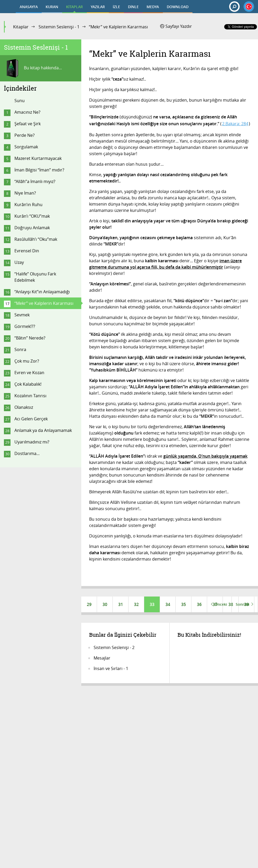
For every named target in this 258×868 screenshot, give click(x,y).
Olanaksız (24, 407)
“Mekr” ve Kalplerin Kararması (44, 303)
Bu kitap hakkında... (33, 68)
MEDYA (153, 7)
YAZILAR (98, 7)
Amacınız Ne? (27, 112)
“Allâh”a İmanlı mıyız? (35, 181)
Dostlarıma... (27, 453)
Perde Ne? (25, 135)
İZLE (116, 7)
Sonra (20, 349)
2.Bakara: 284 (235, 124)
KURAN (52, 7)
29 (89, 604)
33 (152, 604)
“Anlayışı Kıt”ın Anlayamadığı (42, 292)
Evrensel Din (27, 251)
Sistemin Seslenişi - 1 (59, 27)
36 (199, 604)
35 (184, 604)
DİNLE (133, 7)
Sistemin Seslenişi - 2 (114, 647)
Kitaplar (21, 27)
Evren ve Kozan (29, 373)
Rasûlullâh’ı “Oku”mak (36, 239)
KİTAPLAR (74, 7)
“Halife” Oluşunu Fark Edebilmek (35, 277)
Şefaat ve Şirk (28, 124)
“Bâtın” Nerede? (30, 338)
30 (105, 604)
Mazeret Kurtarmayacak (38, 158)
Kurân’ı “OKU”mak (32, 216)
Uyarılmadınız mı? (32, 442)
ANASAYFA (29, 7)
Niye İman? (25, 193)
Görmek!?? (25, 326)
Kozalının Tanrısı (30, 396)
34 (168, 604)
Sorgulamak (26, 147)
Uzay (19, 262)
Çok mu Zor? (27, 361)
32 (136, 604)
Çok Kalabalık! (28, 384)
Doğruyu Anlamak (32, 228)
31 (121, 604)
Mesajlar (102, 658)
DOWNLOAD (178, 7)
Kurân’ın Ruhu (28, 205)
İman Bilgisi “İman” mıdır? (39, 170)
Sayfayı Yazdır (176, 26)
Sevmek (22, 315)
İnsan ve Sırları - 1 (111, 668)
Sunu (20, 101)
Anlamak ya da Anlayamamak (43, 430)
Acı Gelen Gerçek (31, 419)
